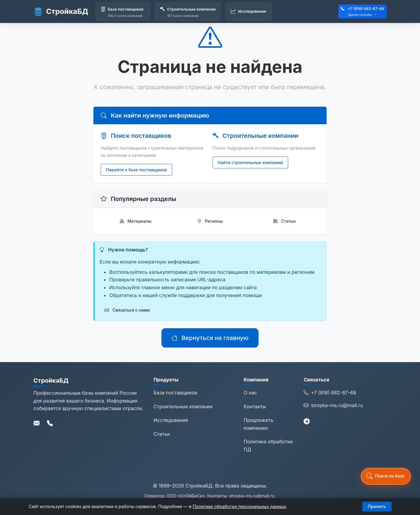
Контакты (255, 406)
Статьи (285, 221)
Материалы (136, 221)
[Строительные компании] (188, 11)
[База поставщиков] (123, 11)
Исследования (171, 420)
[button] (386, 476)
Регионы (210, 221)
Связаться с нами (127, 310)
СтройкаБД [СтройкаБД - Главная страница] (61, 11)
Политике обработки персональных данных (239, 506)
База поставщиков (175, 393)
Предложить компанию (259, 424)
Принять (377, 506)
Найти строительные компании (251, 162)
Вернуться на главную (210, 338)
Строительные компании (183, 406)
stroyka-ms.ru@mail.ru (333, 406)
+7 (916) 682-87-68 (366, 9)
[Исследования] (248, 11)
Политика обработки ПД (268, 445)
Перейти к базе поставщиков (136, 170)
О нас (250, 393)
